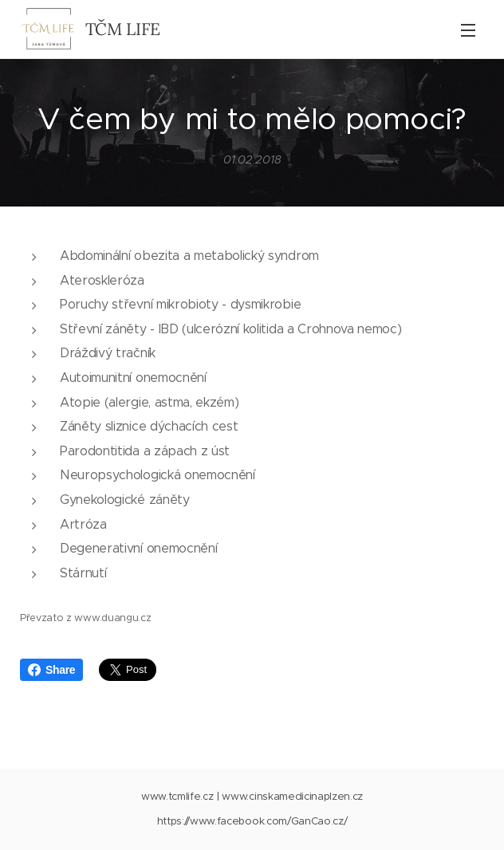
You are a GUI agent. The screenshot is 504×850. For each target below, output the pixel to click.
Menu (468, 30)
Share (51, 670)
